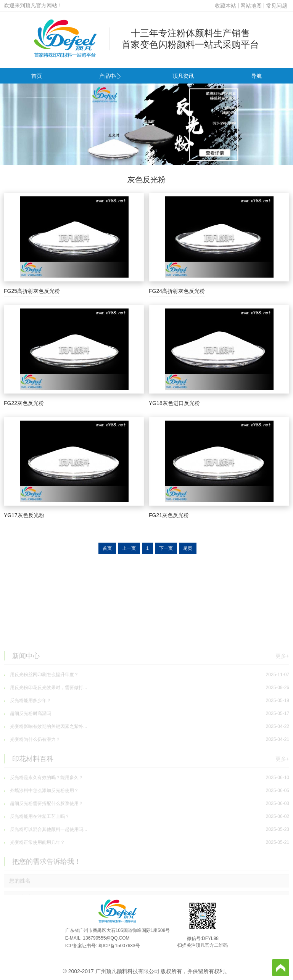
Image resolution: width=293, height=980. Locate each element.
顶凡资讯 (183, 76)
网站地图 (251, 6)
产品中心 (110, 76)
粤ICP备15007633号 (119, 946)
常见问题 (277, 6)
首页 (37, 76)
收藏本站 (225, 6)
